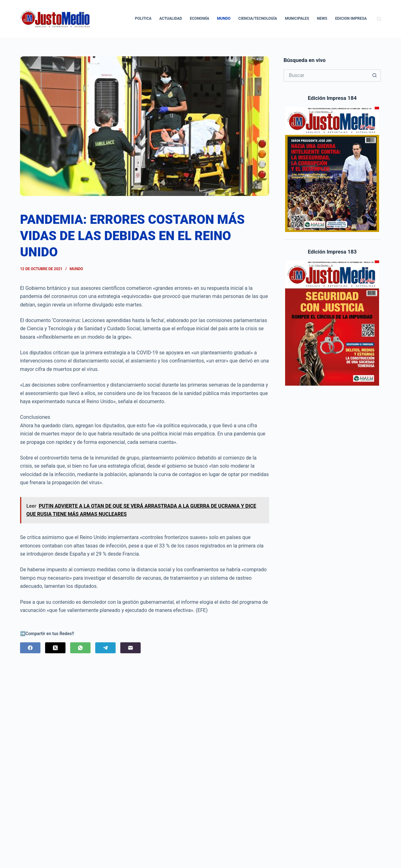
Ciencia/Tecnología (258, 18)
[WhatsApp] (80, 648)
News (322, 18)
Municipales (297, 18)
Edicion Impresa (351, 18)
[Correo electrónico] (130, 648)
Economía (200, 18)
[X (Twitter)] (55, 648)
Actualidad (171, 18)
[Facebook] (30, 648)
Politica (143, 18)
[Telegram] (105, 648)
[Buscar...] (326, 75)
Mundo (224, 18)
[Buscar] (379, 19)
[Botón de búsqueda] (375, 75)
